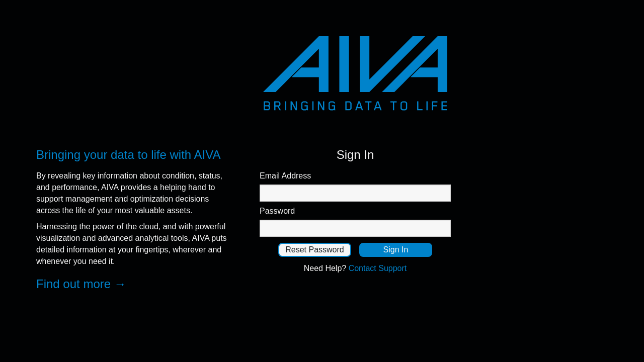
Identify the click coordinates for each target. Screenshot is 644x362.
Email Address (285, 176)
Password (277, 211)
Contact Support (378, 268)
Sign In (396, 250)
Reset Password (315, 250)
